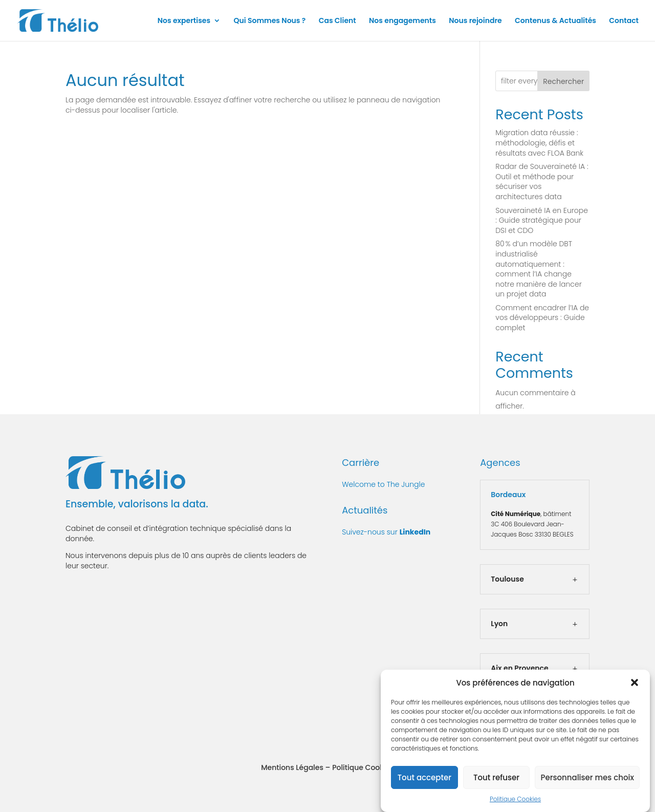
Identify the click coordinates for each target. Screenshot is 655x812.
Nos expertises (184, 21)
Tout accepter (424, 782)
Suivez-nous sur (386, 532)
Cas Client (337, 21)
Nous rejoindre (475, 21)
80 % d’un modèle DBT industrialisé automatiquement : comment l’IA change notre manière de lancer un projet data (538, 269)
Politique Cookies (515, 804)
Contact (624, 21)
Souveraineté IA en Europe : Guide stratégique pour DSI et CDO (542, 220)
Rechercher (563, 81)
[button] (635, 687)
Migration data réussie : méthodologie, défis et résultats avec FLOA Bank (539, 143)
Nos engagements (402, 21)
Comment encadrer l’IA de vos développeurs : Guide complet (542, 318)
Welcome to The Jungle (383, 484)
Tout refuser (496, 782)
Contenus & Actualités (555, 21)
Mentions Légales (292, 767)
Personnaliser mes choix (587, 782)
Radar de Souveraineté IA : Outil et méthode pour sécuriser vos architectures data (542, 181)
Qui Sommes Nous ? (269, 21)
